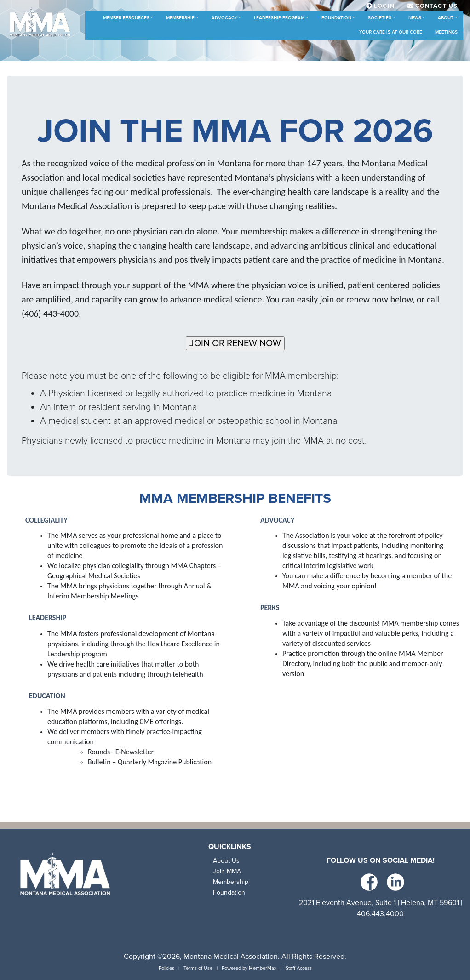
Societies (380, 18)
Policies (166, 968)
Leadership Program (279, 18)
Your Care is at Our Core (391, 32)
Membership (180, 18)
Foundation (336, 18)
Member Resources (126, 18)
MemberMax (263, 968)
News (415, 18)
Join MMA (227, 871)
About (446, 18)
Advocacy (224, 18)
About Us (226, 861)
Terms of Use (198, 968)
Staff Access (299, 968)
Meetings (446, 32)
